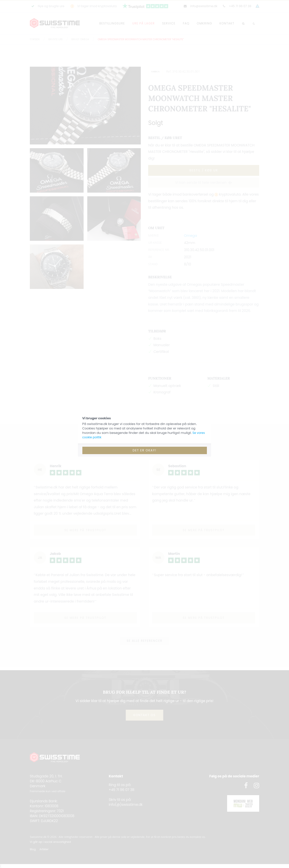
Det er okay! (145, 450)
